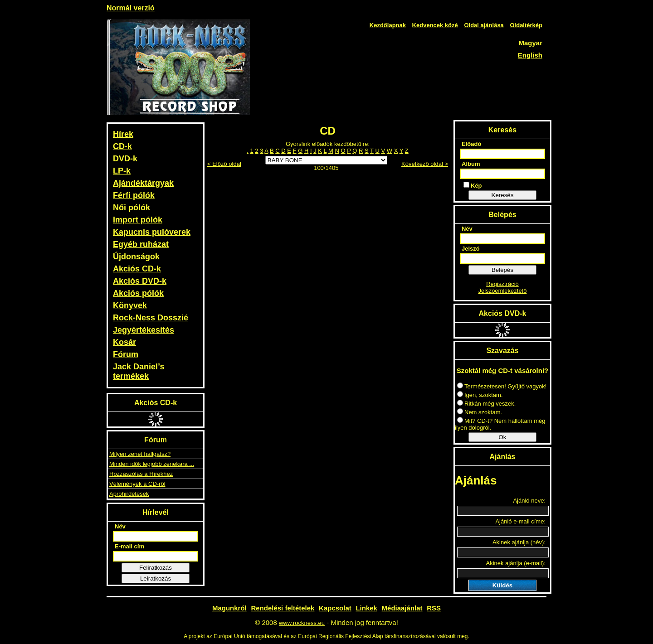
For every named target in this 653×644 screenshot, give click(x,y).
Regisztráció (502, 284)
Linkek (366, 608)
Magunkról (229, 608)
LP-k (122, 171)
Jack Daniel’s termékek (139, 371)
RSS (434, 608)
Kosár (124, 342)
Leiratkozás (156, 579)
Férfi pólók (134, 195)
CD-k (122, 146)
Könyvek (130, 305)
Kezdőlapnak (388, 25)
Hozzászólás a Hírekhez (141, 474)
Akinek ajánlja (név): (519, 542)
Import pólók (138, 220)
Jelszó (471, 249)
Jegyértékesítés (144, 330)
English (530, 55)
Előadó (471, 144)
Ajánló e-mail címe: (520, 521)
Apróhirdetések (129, 494)
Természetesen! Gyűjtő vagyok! (502, 386)
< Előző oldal (224, 164)
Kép (473, 185)
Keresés (503, 195)
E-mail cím (129, 546)
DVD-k (125, 159)
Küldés (502, 585)
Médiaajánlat (402, 608)
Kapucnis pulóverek (152, 232)
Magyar (530, 43)
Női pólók (132, 208)
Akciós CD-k (137, 269)
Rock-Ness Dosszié (151, 318)
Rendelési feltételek (283, 608)
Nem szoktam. (480, 412)
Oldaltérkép (526, 25)
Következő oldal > (425, 164)
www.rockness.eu (302, 623)
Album (471, 164)
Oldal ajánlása (484, 25)
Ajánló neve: (529, 501)
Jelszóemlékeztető (503, 291)
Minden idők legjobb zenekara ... (152, 464)
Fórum (126, 354)
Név (120, 526)
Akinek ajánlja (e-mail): (516, 563)
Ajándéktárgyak (143, 183)
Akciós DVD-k (140, 281)
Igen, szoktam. (480, 395)
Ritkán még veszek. (486, 404)
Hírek (123, 134)
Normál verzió (131, 8)
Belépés (502, 270)
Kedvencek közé (435, 25)
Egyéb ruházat (141, 244)
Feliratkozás (156, 568)
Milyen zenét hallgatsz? (140, 454)
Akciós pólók (138, 293)
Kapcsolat (335, 608)
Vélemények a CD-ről (137, 484)
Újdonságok (136, 257)
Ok (502, 437)
